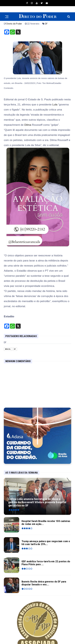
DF (46, 24)
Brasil (8, 349)
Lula (55, 105)
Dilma (28, 125)
